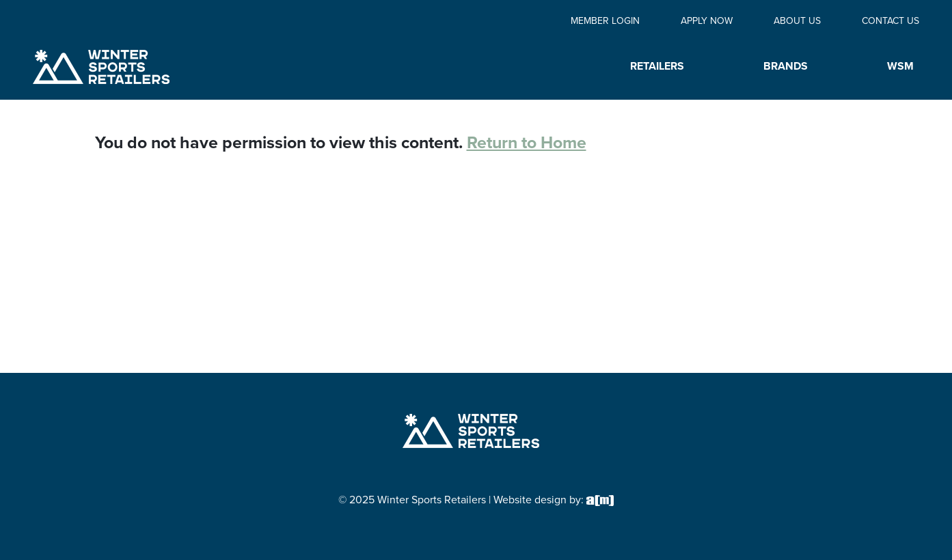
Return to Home (527, 142)
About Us (797, 21)
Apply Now (707, 21)
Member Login (605, 21)
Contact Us (890, 21)
